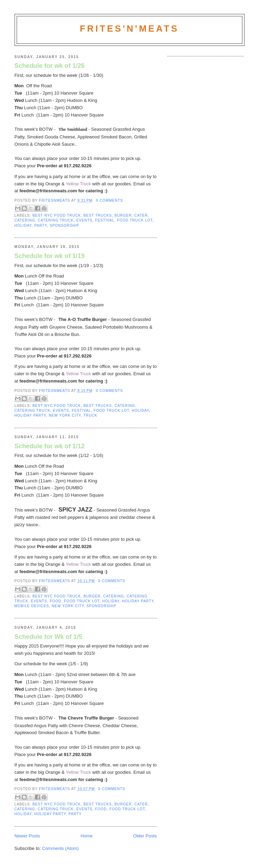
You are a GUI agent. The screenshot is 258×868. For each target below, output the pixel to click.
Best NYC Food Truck (57, 215)
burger (123, 215)
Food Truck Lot (135, 220)
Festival (105, 220)
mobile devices (32, 606)
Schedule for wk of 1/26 (50, 66)
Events (85, 220)
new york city (65, 415)
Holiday (23, 226)
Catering (25, 220)
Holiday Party (30, 415)
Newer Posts (27, 836)
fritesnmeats (55, 200)
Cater (141, 215)
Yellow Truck (78, 184)
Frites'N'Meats (129, 29)
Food (55, 601)
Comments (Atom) (60, 848)
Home (87, 836)
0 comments (109, 200)
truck (90, 415)
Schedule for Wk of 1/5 (48, 637)
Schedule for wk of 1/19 (50, 256)
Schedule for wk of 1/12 (50, 446)
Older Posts (145, 836)
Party (41, 226)
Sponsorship (64, 226)
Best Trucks (98, 215)
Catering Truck (56, 220)
